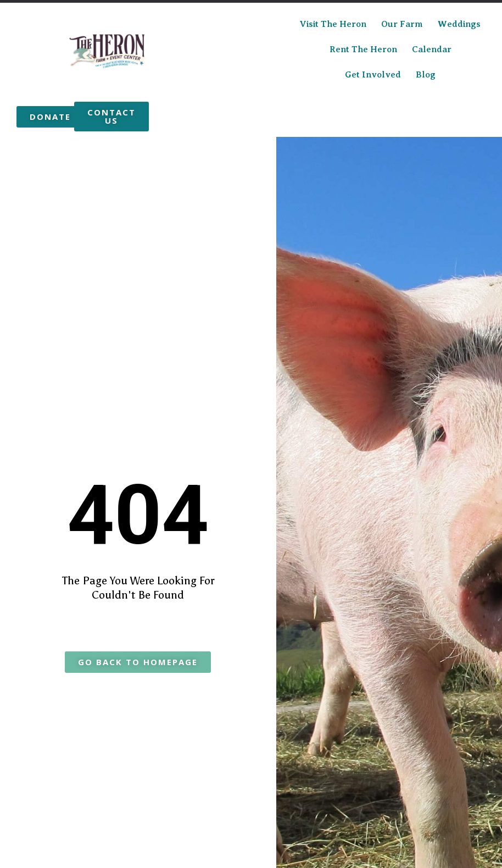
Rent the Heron (363, 49)
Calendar (432, 49)
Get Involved (373, 75)
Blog (426, 75)
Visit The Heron (333, 24)
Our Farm (402, 24)
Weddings (459, 24)
